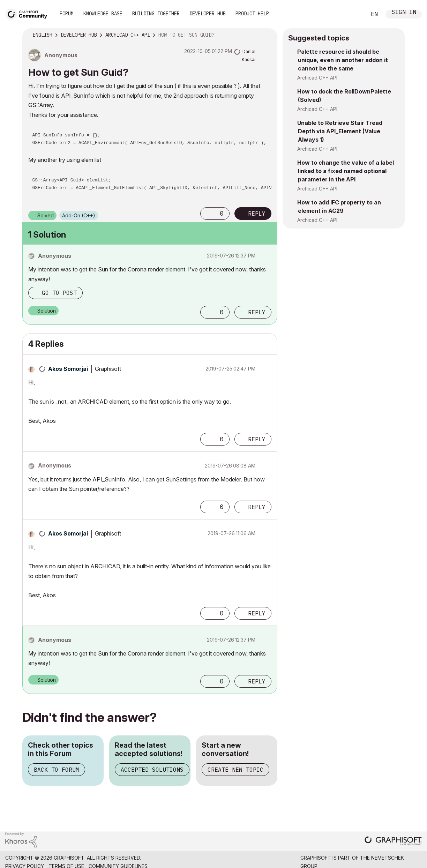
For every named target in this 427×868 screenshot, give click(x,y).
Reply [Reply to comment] (257, 312)
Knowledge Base (103, 14)
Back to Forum (57, 770)
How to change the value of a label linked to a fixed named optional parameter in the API (346, 171)
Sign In (404, 13)
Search (353, 14)
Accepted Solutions (152, 770)
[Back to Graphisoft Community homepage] (29, 13)
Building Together (156, 14)
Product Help (252, 14)
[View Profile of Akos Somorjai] (68, 369)
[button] (207, 214)
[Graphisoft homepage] (393, 841)
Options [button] (268, 35)
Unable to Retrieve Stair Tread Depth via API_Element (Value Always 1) (340, 131)
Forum (67, 14)
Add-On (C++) (79, 215)
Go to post (59, 293)
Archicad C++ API (317, 78)
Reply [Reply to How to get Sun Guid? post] (257, 214)
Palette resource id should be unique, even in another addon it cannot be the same (343, 60)
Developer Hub (208, 14)
